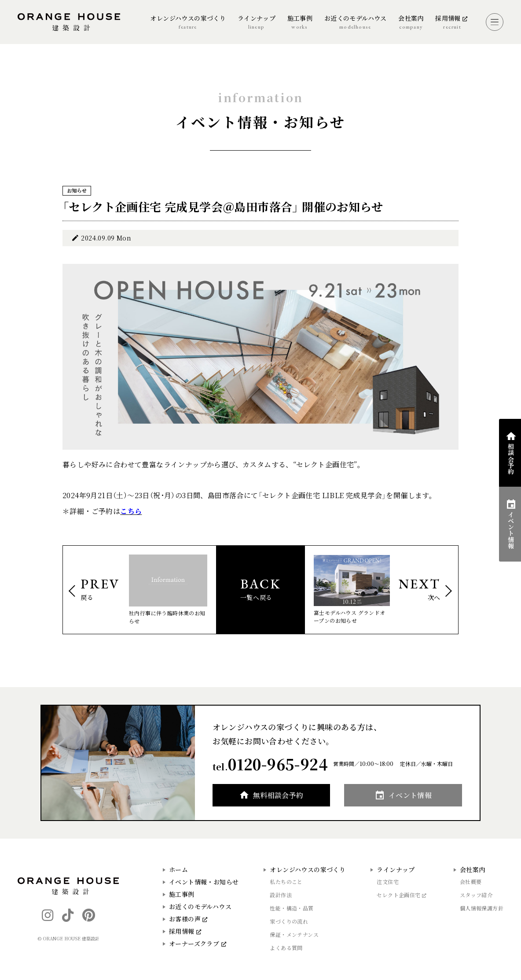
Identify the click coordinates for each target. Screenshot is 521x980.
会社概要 (471, 882)
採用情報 (185, 931)
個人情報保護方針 (482, 908)
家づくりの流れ (289, 921)
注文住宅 (388, 882)
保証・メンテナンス (294, 934)
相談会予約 (511, 459)
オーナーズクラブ (198, 943)
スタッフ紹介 (476, 895)
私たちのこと (286, 882)
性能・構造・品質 (292, 908)
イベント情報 (410, 795)
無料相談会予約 (278, 795)
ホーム (178, 869)
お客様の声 (188, 919)
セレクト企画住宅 (402, 895)
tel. (270, 764)
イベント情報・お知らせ (204, 882)
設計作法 (281, 895)
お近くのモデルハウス (200, 906)
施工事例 (182, 894)
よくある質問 (286, 948)
